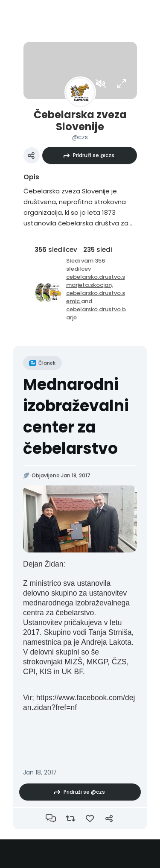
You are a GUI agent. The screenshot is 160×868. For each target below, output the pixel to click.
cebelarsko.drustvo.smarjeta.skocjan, (96, 281)
